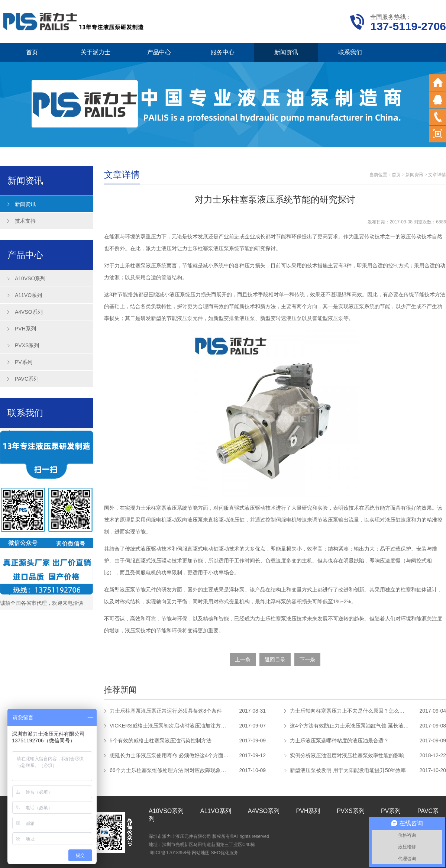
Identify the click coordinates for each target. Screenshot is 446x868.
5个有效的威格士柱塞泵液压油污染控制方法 (161, 740)
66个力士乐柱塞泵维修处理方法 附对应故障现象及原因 (169, 770)
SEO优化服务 (224, 853)
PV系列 (24, 362)
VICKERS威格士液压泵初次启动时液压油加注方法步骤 (169, 726)
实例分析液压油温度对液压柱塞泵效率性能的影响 (347, 755)
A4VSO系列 (29, 312)
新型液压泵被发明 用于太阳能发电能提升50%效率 (348, 770)
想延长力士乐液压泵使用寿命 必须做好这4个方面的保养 (169, 755)
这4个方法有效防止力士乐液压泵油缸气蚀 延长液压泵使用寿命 (349, 726)
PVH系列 (25, 329)
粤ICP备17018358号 (170, 853)
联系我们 (350, 52)
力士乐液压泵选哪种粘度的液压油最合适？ (339, 740)
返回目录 (275, 659)
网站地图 (201, 853)
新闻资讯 (286, 52)
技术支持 (25, 221)
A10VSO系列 (30, 278)
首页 (32, 52)
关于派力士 (96, 52)
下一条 (307, 659)
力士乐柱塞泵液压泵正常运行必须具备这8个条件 (166, 711)
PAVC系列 (27, 379)
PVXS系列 (27, 345)
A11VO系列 (28, 295)
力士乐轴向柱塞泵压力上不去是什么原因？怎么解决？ (349, 711)
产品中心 (159, 52)
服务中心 (223, 52)
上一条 (243, 659)
